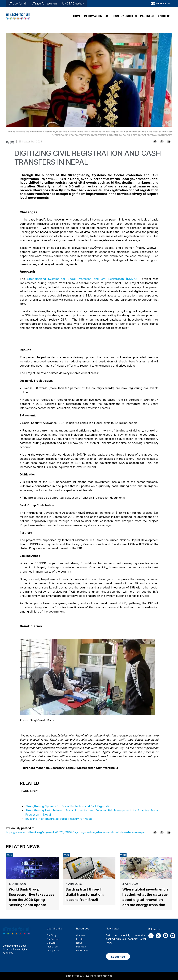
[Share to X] (162, 142)
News (79, 943)
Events (80, 939)
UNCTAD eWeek (73, 3)
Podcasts (81, 947)
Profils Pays (53, 947)
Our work (51, 943)
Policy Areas (53, 950)
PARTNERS (147, 16)
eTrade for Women (44, 3)
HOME (77, 16)
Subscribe (118, 957)
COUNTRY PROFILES (124, 16)
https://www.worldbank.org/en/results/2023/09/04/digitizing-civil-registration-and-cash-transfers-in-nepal (76, 832)
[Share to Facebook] (155, 142)
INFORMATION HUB (96, 16)
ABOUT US (164, 16)
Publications (82, 950)
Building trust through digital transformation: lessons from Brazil (85, 894)
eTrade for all (18, 3)
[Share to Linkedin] (169, 142)
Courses (81, 935)
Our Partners (53, 939)
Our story (52, 935)
